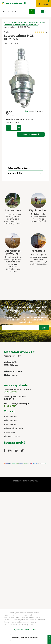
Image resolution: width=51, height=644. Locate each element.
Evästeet (49, 639)
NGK (6, 32)
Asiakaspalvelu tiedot (14, 428)
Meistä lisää (9, 432)
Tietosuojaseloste (12, 436)
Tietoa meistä (11, 375)
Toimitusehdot (11, 416)
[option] (25, 77)
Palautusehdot (11, 420)
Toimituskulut (10, 424)
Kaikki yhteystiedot (13, 371)
